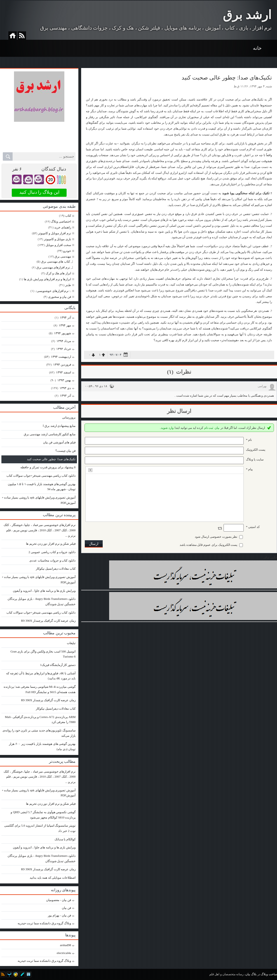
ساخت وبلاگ (269, 974)
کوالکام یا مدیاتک (65, 839)
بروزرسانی (69, 417)
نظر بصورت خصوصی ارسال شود (216, 537)
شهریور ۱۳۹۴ (62, 333)
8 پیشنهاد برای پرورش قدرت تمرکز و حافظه (48, 467)
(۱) (171, 372)
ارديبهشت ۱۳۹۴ (61, 357)
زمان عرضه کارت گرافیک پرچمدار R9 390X (48, 621)
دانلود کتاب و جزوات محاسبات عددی (52, 560)
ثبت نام (209, 428)
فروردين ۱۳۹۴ (62, 364)
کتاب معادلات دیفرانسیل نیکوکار (56, 569)
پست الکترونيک (256, 450)
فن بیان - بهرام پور (59, 915)
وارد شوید (167, 428)
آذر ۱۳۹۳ (65, 396)
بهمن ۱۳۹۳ (64, 380)
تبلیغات (71, 643)
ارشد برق (247, 15)
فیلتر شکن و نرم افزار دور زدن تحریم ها (51, 544)
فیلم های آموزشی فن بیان (59, 442)
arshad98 (65, 945)
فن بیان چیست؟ (66, 451)
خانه (257, 48)
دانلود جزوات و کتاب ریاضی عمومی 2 (52, 552)
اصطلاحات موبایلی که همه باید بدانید (53, 878)
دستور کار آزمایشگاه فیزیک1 (58, 665)
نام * (249, 440)
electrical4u (64, 953)
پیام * (249, 469)
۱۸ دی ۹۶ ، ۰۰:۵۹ (96, 386)
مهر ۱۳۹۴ (65, 325)
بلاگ (254, 974)
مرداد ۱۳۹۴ (64, 341)
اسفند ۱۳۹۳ (63, 372)
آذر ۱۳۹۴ (65, 317)
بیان (217, 428)
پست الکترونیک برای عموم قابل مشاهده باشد (209, 545)
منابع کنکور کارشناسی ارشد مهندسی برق (50, 434)
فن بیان (66, 908)
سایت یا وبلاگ (255, 459)
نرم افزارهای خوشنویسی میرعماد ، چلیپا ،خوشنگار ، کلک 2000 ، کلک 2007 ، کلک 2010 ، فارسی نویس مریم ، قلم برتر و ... (40, 530)
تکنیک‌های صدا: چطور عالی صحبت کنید (51, 459)
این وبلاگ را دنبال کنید (39, 192)
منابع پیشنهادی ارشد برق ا (59, 426)
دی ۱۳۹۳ (65, 388)
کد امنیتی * (253, 527)
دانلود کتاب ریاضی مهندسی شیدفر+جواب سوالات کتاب (41, 476)
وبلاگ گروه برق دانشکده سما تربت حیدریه (44, 923)
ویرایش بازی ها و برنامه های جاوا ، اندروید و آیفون (44, 591)
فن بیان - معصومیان (59, 900)
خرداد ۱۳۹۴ (64, 349)
